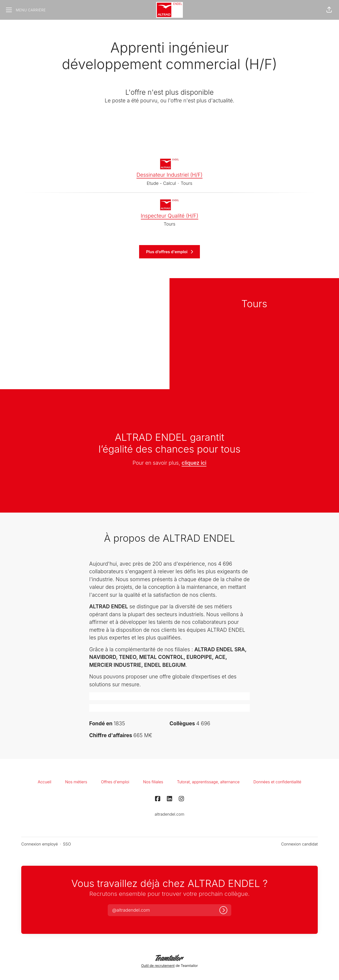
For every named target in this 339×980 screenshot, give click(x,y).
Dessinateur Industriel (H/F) (169, 175)
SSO (67, 844)
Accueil (45, 782)
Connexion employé (40, 844)
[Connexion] (223, 910)
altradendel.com (169, 814)
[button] (329, 10)
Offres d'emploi (115, 782)
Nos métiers (76, 782)
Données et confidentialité (277, 782)
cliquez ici (194, 463)
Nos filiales (153, 782)
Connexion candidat (299, 844)
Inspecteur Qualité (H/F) (170, 216)
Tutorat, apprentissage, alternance (208, 782)
